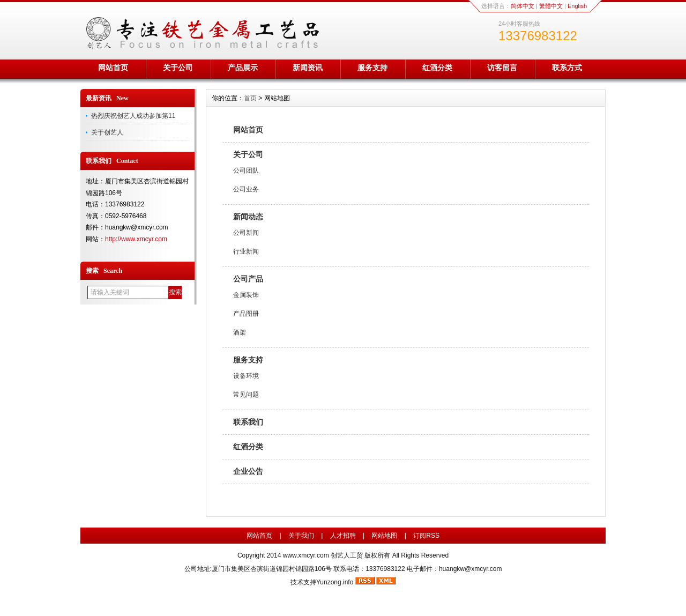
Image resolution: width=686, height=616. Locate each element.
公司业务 (246, 189)
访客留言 (502, 68)
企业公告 (248, 471)
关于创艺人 (107, 132)
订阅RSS (426, 536)
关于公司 (178, 68)
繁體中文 (551, 6)
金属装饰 (246, 295)
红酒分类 (437, 68)
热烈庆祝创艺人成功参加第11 (133, 116)
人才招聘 (343, 536)
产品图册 (246, 314)
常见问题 (246, 395)
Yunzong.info (335, 582)
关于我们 (301, 536)
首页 (250, 98)
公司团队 (246, 170)
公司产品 (248, 279)
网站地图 (384, 536)
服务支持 (372, 68)
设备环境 (246, 376)
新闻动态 (248, 217)
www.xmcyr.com (306, 555)
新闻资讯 (308, 68)
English (577, 6)
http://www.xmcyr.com (136, 239)
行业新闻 (246, 251)
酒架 (240, 332)
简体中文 (523, 6)
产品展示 (243, 68)
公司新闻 (246, 233)
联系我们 (248, 422)
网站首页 (113, 68)
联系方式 (567, 68)
